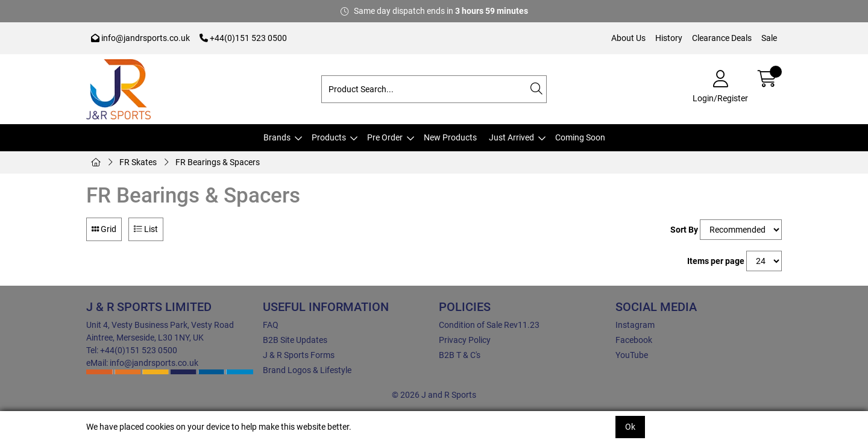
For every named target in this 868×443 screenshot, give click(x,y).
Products (329, 137)
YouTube (632, 355)
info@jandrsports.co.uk (140, 38)
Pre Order (385, 137)
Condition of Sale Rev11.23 (489, 325)
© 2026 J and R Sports (434, 395)
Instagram (635, 325)
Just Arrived (511, 137)
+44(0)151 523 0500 (243, 38)
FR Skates (138, 162)
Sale (769, 38)
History (669, 38)
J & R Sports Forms (299, 355)
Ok (630, 427)
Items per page (716, 261)
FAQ (271, 325)
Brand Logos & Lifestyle (307, 370)
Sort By (684, 230)
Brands (277, 137)
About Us (628, 38)
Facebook (634, 340)
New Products (450, 137)
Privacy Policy (465, 340)
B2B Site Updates (295, 340)
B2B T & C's (460, 355)
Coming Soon (580, 137)
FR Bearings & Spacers (218, 162)
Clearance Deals (722, 38)
